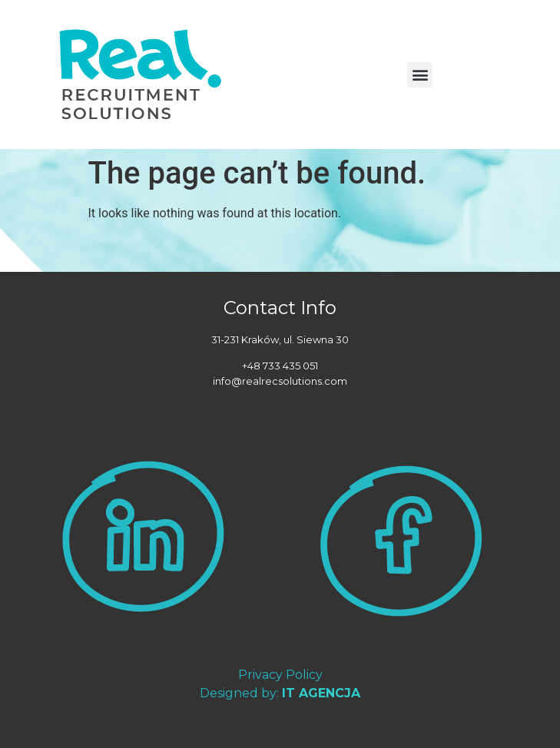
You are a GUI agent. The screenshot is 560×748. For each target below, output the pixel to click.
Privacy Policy (280, 675)
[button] (420, 75)
